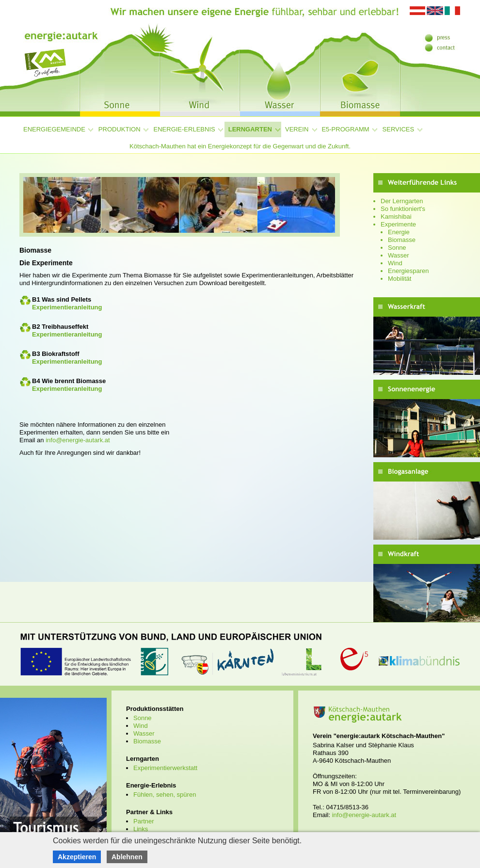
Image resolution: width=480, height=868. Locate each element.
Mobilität (400, 279)
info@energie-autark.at (78, 440)
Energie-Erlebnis (184, 129)
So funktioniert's (403, 209)
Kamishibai (396, 217)
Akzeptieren (77, 857)
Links (141, 829)
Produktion (120, 129)
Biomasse (402, 240)
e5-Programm (345, 129)
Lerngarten (250, 129)
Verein (297, 129)
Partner (144, 821)
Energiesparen (408, 271)
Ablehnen (127, 857)
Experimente (398, 224)
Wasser (399, 255)
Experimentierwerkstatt (165, 768)
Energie (399, 232)
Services (399, 129)
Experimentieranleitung (67, 307)
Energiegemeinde (54, 129)
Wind (395, 263)
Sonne (397, 248)
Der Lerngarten (402, 201)
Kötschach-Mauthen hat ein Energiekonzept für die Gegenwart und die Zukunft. (240, 146)
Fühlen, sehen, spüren (165, 795)
